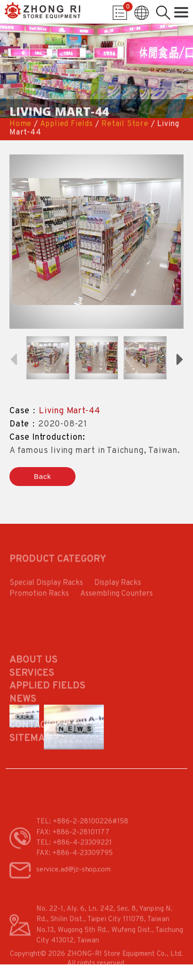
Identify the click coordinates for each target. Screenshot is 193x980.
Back (43, 476)
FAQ (18, 731)
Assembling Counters (117, 598)
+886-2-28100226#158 (91, 832)
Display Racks (118, 588)
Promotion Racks (39, 598)
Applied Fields (67, 124)
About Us (34, 679)
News (23, 718)
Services (32, 692)
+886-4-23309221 (82, 854)
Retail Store (125, 124)
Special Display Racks (46, 588)
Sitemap (30, 757)
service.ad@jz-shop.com (73, 876)
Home (21, 124)
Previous (13, 358)
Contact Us (38, 744)
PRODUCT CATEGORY (58, 562)
